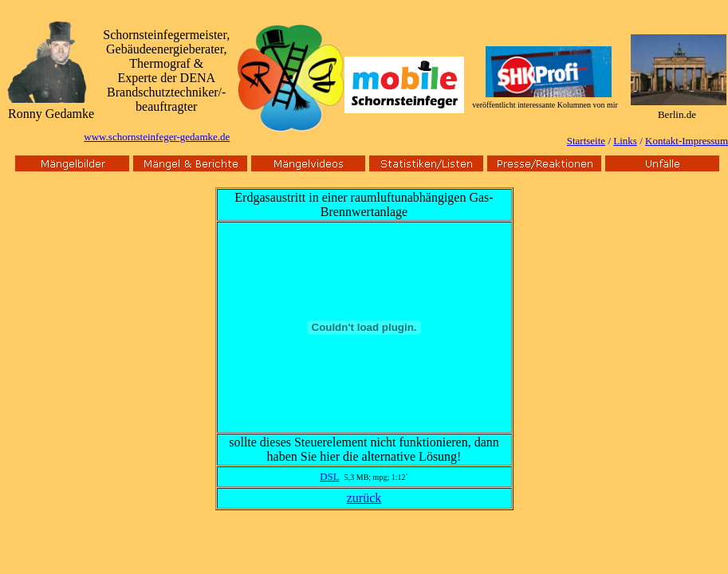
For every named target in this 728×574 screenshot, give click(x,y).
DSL (329, 476)
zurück (364, 498)
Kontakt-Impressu (683, 141)
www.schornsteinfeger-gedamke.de (157, 137)
